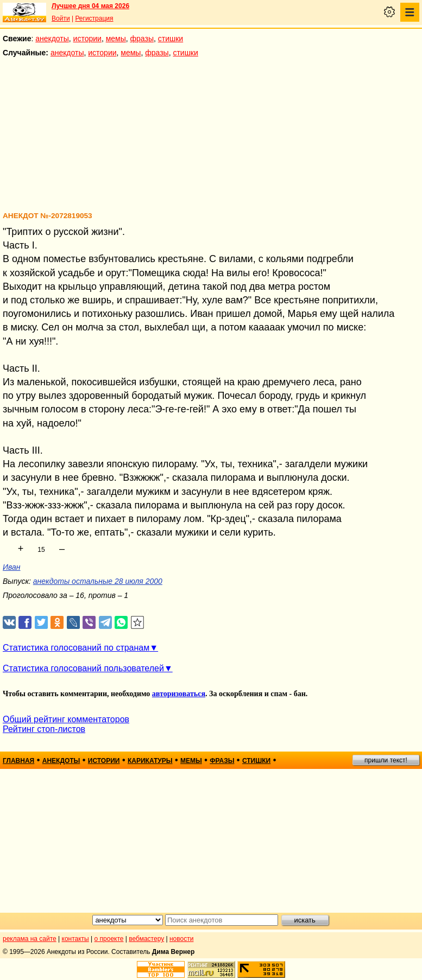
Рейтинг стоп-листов (44, 729)
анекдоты (52, 39)
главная (18, 761)
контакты (75, 939)
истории (87, 39)
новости (181, 939)
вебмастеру (146, 939)
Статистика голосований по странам (76, 648)
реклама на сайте (30, 939)
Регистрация (94, 18)
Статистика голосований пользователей (83, 668)
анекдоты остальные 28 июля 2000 (98, 581)
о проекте (109, 939)
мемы (116, 39)
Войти (61, 18)
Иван (12, 567)
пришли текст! (386, 760)
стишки (171, 39)
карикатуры (150, 761)
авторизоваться (179, 694)
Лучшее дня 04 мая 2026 (90, 6)
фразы (142, 39)
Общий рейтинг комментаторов (66, 719)
